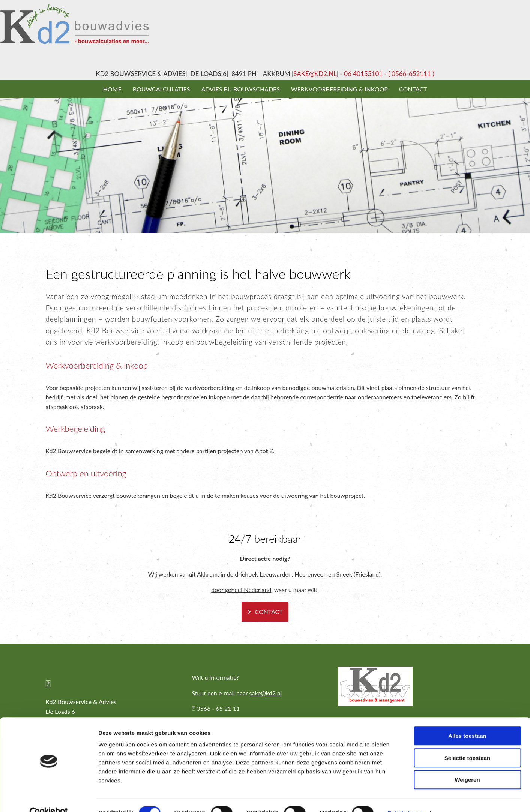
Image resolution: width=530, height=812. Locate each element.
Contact (413, 89)
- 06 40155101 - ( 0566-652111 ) (386, 74)
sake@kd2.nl (315, 74)
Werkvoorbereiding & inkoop (339, 89)
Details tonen (405, 797)
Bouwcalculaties (161, 89)
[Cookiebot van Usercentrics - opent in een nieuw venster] (49, 797)
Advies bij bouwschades (240, 89)
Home (112, 89)
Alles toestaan (467, 720)
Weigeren (467, 764)
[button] (265, 612)
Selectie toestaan (468, 742)
